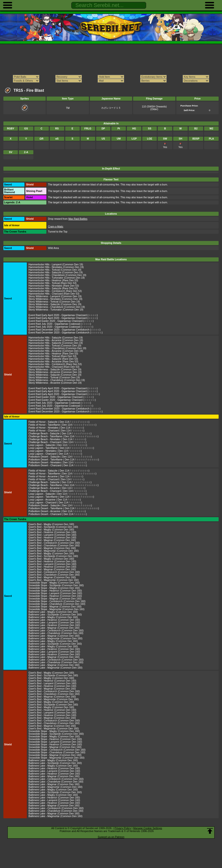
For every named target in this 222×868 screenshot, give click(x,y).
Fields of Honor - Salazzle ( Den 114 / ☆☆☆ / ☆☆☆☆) (59, 422)
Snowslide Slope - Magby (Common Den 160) (54, 583)
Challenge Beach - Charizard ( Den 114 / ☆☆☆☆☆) (57, 442)
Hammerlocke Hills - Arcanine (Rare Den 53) (53, 362)
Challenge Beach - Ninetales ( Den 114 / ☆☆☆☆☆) (57, 439)
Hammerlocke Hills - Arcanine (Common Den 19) (56, 340)
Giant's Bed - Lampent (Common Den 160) (52, 535)
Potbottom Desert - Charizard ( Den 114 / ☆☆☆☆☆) (58, 465)
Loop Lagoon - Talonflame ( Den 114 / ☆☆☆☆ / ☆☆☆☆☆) (61, 448)
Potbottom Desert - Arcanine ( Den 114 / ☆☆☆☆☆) (57, 511)
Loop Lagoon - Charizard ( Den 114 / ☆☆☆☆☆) (55, 454)
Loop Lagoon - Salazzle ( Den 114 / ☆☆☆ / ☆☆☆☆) (58, 445)
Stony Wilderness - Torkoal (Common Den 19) (54, 302)
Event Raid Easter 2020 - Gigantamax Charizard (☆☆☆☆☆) (62, 400)
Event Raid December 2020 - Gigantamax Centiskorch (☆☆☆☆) (64, 330)
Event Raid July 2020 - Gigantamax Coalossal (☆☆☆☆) (60, 324)
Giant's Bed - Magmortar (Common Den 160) (54, 551)
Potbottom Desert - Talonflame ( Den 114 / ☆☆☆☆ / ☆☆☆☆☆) (64, 460)
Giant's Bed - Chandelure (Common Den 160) (54, 546)
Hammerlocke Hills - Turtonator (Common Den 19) (57, 278)
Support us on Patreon (111, 837)
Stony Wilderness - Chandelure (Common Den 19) (57, 307)
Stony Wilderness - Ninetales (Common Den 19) (55, 299)
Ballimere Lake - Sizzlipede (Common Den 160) (55, 615)
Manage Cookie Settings (148, 828)
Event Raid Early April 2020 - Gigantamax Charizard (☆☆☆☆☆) (64, 394)
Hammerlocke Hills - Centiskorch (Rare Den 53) (55, 291)
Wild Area (54, 248)
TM (68, 108)
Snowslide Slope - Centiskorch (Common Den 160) (57, 601)
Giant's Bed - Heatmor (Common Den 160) (52, 532)
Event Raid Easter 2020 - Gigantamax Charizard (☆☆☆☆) (61, 321)
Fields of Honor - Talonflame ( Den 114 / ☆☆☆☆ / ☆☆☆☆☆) (62, 425)
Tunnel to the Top (58, 232)
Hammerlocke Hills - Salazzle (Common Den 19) (56, 272)
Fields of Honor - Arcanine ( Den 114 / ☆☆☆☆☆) (56, 476)
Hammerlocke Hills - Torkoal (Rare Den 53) (53, 283)
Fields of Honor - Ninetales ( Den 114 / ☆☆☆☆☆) (56, 428)
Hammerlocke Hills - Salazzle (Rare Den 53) (53, 288)
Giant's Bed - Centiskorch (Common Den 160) (54, 543)
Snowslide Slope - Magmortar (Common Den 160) (56, 609)
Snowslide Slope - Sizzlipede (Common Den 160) (56, 585)
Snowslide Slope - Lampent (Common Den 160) (55, 593)
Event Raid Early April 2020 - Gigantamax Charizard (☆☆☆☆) (63, 315)
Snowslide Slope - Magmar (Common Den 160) (55, 599)
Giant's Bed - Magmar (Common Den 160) (52, 540)
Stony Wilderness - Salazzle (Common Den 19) (55, 304)
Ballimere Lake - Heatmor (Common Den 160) (54, 620)
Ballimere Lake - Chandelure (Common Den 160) (56, 633)
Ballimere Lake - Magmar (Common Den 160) (54, 628)
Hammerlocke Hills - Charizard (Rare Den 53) (54, 294)
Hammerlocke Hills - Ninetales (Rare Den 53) (54, 286)
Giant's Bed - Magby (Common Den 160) (51, 524)
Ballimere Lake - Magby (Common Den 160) (53, 612)
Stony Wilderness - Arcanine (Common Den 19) (55, 372)
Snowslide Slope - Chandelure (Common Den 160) (57, 604)
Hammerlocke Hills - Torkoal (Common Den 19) (55, 270)
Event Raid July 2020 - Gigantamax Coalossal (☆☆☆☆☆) (61, 327)
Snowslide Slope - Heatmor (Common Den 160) (55, 591)
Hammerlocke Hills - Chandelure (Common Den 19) (57, 275)
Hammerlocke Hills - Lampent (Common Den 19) (56, 265)
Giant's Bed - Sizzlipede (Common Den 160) (53, 527)
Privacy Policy (123, 828)
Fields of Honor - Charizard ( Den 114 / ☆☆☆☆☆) (56, 431)
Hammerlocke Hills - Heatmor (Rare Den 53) (53, 280)
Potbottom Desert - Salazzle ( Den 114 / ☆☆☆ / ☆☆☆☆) (60, 457)
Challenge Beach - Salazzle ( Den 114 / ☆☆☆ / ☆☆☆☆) (60, 434)
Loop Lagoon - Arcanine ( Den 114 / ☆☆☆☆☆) (55, 500)
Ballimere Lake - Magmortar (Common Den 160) (55, 639)
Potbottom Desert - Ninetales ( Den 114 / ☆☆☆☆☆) (57, 462)
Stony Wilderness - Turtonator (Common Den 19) (56, 310)
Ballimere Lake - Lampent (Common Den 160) (54, 623)
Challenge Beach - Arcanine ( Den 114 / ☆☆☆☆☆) (57, 488)
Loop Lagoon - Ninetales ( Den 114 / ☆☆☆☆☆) (55, 451)
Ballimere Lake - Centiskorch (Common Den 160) (56, 631)
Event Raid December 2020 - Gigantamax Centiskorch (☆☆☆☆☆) (66, 333)
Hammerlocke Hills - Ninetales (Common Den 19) (56, 267)
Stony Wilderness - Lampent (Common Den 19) (55, 296)
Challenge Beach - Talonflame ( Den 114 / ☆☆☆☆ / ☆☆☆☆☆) (64, 436)
